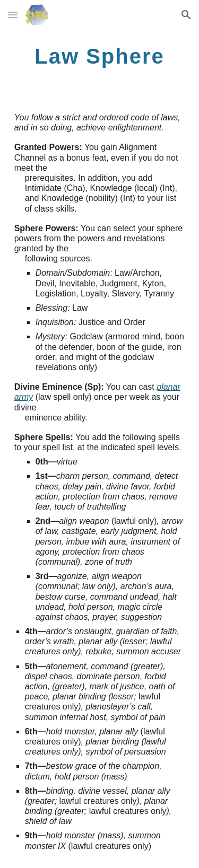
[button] (13, 15)
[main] (100, 56)
